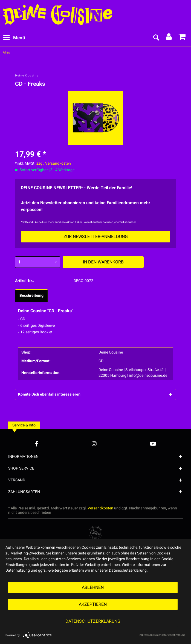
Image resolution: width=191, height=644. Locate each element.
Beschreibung (31, 296)
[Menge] (38, 262)
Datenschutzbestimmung (170, 635)
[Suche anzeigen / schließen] (156, 38)
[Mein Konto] (169, 38)
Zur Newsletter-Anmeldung (96, 237)
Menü (14, 37)
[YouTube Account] (153, 444)
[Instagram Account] (94, 444)
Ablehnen (93, 587)
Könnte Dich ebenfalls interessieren (49, 394)
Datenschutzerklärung (93, 621)
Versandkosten (100, 508)
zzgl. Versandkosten (54, 163)
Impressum (146, 635)
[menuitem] (14, 38)
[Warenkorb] (182, 38)
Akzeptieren (93, 604)
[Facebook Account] (37, 444)
